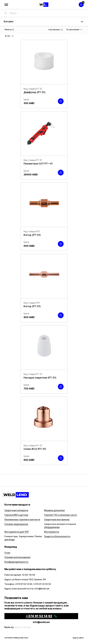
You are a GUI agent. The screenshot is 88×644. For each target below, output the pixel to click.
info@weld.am (41, 622)
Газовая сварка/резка (16, 524)
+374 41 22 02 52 (42, 584)
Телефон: (10, 584)
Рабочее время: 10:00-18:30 (20, 575)
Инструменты (52, 532)
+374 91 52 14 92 (23, 584)
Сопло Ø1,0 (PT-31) (35, 449)
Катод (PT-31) (32, 235)
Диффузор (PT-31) (34, 92)
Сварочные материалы (57, 519)
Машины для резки (54, 510)
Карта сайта (78, 638)
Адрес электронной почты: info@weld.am (27, 589)
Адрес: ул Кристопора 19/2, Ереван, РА (25, 579)
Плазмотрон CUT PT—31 (38, 164)
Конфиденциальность (16, 562)
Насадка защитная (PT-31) (40, 378)
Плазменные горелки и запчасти (22, 519)
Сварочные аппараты (16, 510)
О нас (7, 553)
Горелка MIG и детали (16, 515)
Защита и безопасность (57, 536)
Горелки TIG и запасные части (60, 515)
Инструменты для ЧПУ (17, 532)
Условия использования (17, 557)
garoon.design (23, 627)
